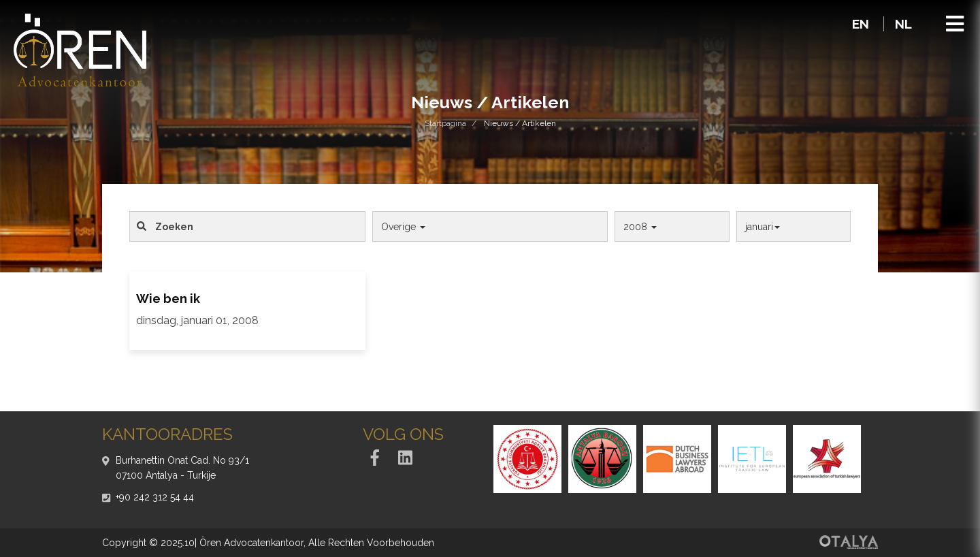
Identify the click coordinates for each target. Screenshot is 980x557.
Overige (403, 227)
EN (862, 24)
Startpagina (445, 123)
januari (763, 227)
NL (903, 24)
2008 (640, 227)
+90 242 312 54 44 (155, 497)
